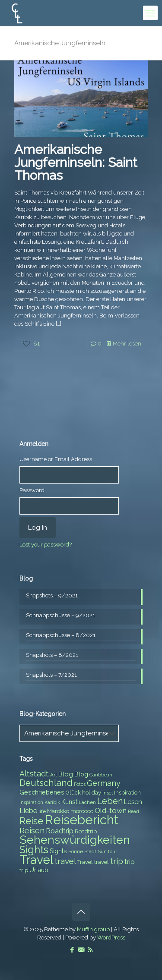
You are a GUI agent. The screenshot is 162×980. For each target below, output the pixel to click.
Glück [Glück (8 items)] (73, 793)
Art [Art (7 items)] (54, 775)
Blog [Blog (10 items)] (66, 774)
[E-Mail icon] (81, 950)
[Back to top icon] (81, 912)
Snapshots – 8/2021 (52, 655)
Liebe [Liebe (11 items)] (28, 811)
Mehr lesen (127, 344)
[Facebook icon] (72, 950)
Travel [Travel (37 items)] (36, 860)
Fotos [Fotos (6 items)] (80, 784)
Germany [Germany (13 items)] (104, 783)
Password (32, 490)
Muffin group (93, 929)
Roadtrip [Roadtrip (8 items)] (86, 831)
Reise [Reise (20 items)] (31, 821)
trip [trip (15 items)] (117, 861)
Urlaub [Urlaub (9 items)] (39, 870)
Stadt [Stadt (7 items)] (90, 851)
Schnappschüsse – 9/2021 (60, 615)
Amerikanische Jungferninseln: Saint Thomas (76, 162)
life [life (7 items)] (42, 811)
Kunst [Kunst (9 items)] (69, 802)
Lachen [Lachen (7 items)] (87, 802)
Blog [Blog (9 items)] (81, 774)
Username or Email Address (56, 459)
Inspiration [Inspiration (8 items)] (127, 793)
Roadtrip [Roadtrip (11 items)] (60, 831)
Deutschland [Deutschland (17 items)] (46, 783)
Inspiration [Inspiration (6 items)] (31, 802)
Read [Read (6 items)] (133, 811)
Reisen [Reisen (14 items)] (32, 831)
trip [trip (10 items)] (130, 862)
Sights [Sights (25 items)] (34, 850)
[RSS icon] (90, 950)
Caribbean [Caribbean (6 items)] (101, 775)
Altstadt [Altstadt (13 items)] (34, 774)
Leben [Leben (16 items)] (110, 801)
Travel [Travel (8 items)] (85, 862)
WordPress (111, 938)
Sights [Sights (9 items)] (58, 851)
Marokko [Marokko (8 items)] (58, 811)
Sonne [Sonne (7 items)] (76, 851)
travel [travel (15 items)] (65, 861)
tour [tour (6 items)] (113, 851)
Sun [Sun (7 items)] (102, 851)
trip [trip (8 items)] (24, 870)
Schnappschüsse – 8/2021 (61, 635)
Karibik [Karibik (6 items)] (52, 802)
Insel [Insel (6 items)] (108, 793)
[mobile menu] (150, 13)
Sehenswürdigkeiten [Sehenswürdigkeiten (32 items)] (75, 840)
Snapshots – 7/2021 (51, 675)
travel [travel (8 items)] (102, 862)
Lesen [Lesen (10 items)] (133, 802)
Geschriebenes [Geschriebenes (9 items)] (42, 792)
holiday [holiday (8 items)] (92, 793)
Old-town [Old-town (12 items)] (111, 810)
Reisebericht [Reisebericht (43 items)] (81, 820)
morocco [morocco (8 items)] (82, 811)
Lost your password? (46, 545)
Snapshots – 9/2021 (52, 595)
